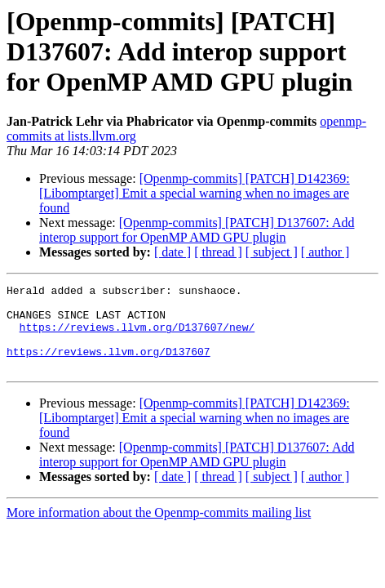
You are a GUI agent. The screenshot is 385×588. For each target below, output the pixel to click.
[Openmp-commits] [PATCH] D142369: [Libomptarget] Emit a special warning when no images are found (195, 193)
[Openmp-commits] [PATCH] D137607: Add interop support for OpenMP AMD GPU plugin (197, 230)
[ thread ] (218, 252)
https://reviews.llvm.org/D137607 (108, 366)
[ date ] (173, 252)
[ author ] (325, 252)
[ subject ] (272, 252)
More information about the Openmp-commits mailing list (159, 530)
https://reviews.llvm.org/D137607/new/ (137, 336)
